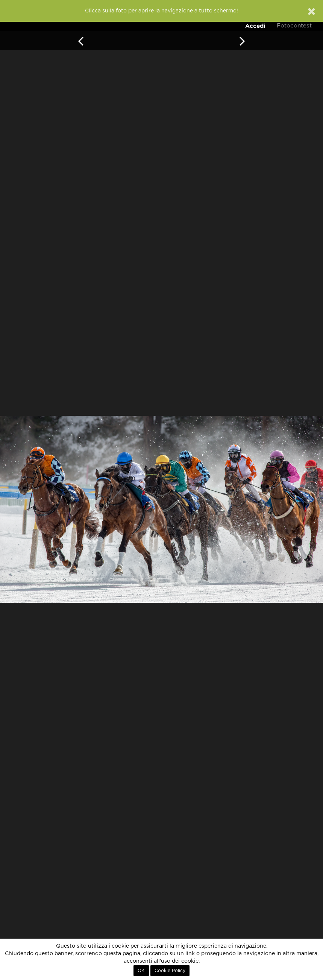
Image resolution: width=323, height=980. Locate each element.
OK (141, 971)
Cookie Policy (170, 971)
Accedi (255, 26)
